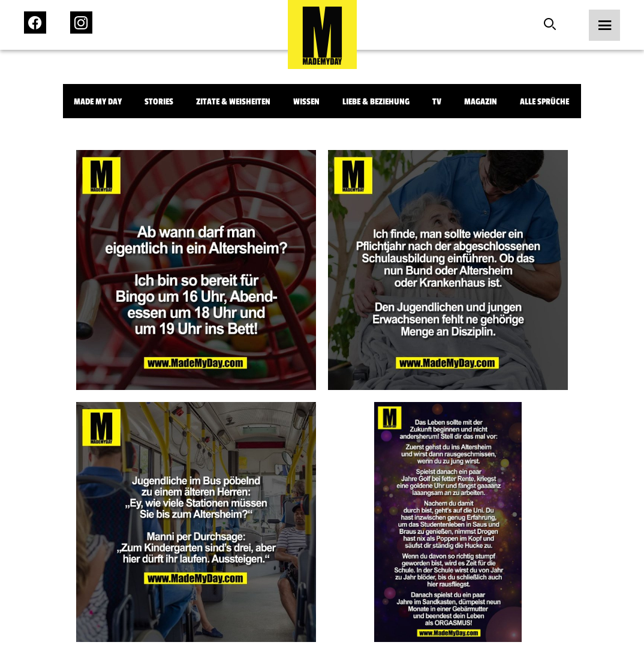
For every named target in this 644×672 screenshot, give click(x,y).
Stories (159, 102)
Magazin (481, 102)
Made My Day (98, 102)
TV (437, 102)
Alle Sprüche (544, 102)
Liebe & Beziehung (376, 102)
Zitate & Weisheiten (233, 102)
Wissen (306, 102)
